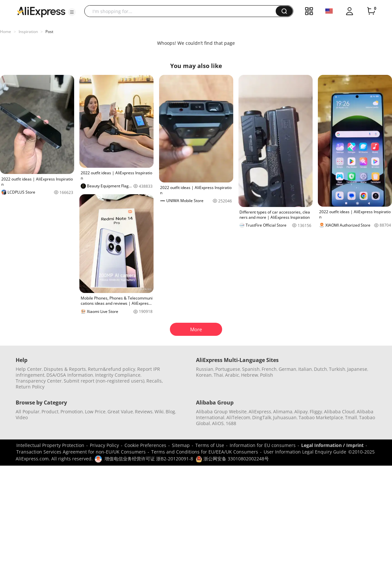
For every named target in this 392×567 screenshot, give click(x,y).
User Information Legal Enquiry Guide (305, 452)
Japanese (357, 369)
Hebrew (250, 375)
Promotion (72, 412)
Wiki (159, 412)
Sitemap (181, 445)
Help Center (29, 369)
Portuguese (228, 369)
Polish (267, 375)
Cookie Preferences (145, 445)
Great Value (120, 412)
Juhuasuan (285, 417)
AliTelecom (238, 417)
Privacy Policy (104, 445)
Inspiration (28, 32)
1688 (231, 423)
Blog (170, 412)
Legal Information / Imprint (332, 445)
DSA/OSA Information (70, 375)
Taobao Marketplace (321, 417)
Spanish (251, 369)
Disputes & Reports (65, 369)
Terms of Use (210, 445)
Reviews (144, 412)
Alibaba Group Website (221, 412)
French (269, 369)
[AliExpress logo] (41, 11)
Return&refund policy (112, 369)
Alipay (301, 412)
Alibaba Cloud (339, 412)
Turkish (337, 369)
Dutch (320, 369)
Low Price (95, 412)
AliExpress (260, 412)
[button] (72, 12)
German (287, 369)
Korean (204, 375)
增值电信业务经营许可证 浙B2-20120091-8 (149, 459)
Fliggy (316, 412)
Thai (218, 375)
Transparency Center (39, 381)
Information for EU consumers (263, 445)
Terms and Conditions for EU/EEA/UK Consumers (205, 452)
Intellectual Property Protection (50, 445)
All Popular (28, 412)
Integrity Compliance (118, 375)
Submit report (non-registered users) (104, 381)
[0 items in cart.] (371, 11)
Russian (205, 369)
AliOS (218, 423)
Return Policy (30, 387)
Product (50, 412)
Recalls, (155, 381)
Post (49, 32)
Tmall (351, 417)
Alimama (283, 412)
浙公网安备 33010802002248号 (232, 459)
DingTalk (262, 417)
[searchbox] (182, 11)
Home (6, 32)
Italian (305, 369)
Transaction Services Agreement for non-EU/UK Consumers (81, 452)
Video (22, 417)
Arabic (232, 375)
